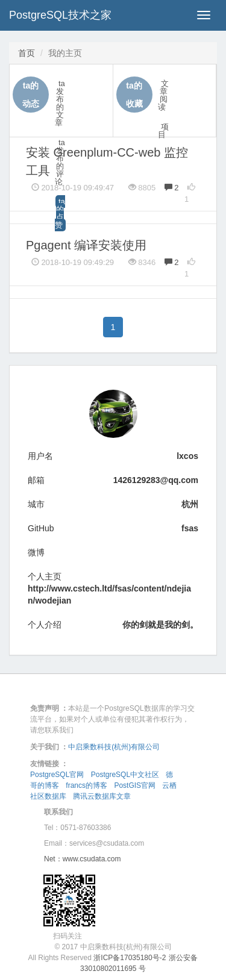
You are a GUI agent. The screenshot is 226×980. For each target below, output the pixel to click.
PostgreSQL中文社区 (125, 775)
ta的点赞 (60, 213)
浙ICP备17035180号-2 (130, 958)
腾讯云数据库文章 (102, 796)
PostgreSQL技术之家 (60, 15)
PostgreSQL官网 (57, 775)
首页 (27, 53)
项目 (163, 131)
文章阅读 (163, 95)
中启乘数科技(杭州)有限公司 (114, 747)
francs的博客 (86, 785)
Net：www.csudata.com (82, 859)
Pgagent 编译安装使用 (86, 245)
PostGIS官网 (135, 785)
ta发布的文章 (60, 103)
